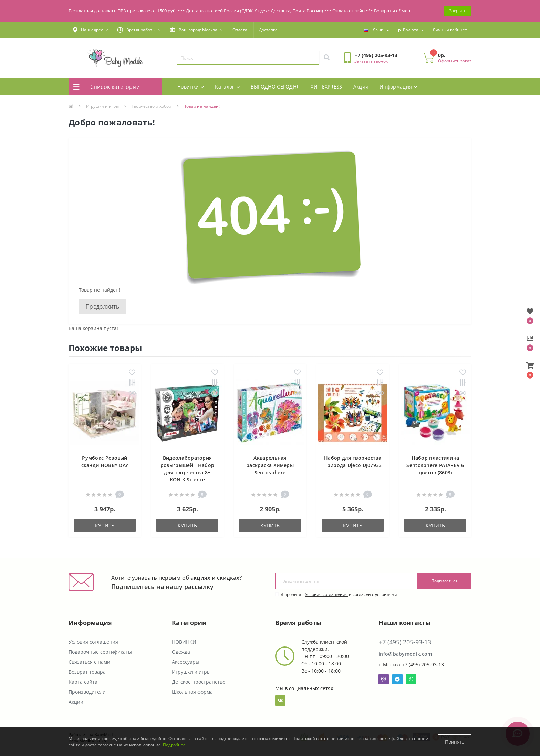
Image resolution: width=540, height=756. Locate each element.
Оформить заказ (455, 61)
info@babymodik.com (405, 654)
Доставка (268, 30)
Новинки (191, 87)
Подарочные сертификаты (100, 652)
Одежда (181, 652)
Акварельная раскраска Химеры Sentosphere (270, 465)
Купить (105, 525)
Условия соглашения (326, 594)
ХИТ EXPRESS (326, 87)
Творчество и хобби (152, 106)
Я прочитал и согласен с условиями (339, 594)
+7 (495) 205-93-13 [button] (405, 642)
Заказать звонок (371, 61)
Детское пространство (199, 682)
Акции (361, 87)
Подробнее (174, 745)
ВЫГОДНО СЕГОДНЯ (275, 87)
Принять (455, 742)
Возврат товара (87, 672)
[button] (91, 30)
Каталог (227, 87)
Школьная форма (192, 692)
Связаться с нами (89, 662)
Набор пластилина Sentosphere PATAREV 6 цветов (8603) (435, 465)
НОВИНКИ (184, 642)
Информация (398, 87)
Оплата (240, 30)
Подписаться (444, 581)
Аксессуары (186, 662)
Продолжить (102, 307)
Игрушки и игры (102, 106)
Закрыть (458, 11)
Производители (87, 692)
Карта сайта (83, 682)
